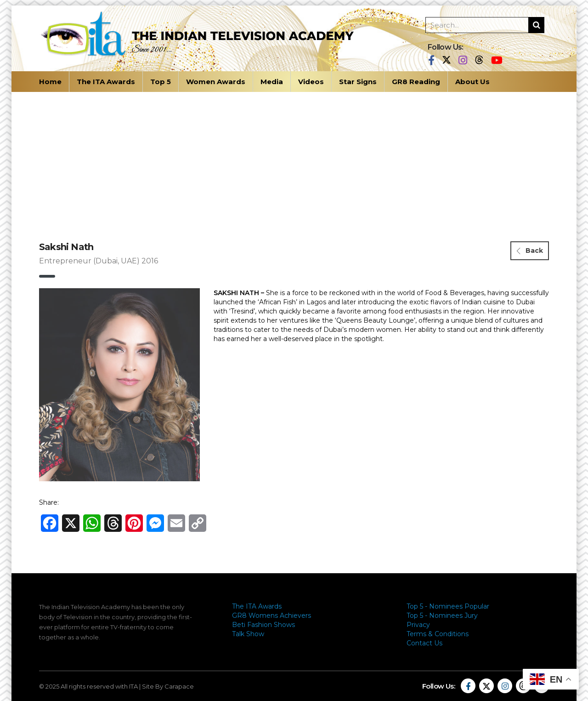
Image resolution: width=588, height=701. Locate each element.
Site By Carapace (168, 686)
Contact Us (424, 643)
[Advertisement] (294, 161)
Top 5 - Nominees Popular (448, 606)
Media (272, 82)
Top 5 (161, 82)
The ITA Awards (106, 82)
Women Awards (216, 82)
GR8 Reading (416, 82)
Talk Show (248, 634)
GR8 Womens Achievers (271, 616)
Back (530, 251)
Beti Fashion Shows (263, 625)
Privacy (418, 625)
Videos (311, 82)
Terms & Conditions (438, 634)
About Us (472, 82)
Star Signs (358, 82)
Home (50, 82)
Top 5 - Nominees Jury (442, 616)
